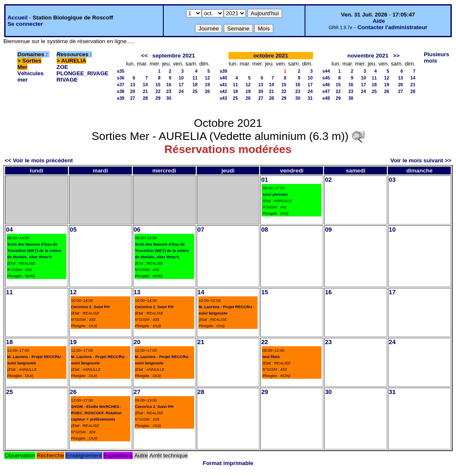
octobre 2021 (271, 56)
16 (169, 85)
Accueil (18, 18)
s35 (121, 71)
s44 (326, 71)
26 (207, 91)
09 (328, 230)
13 (133, 85)
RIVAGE (67, 80)
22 (158, 91)
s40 (223, 78)
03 (392, 180)
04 (9, 230)
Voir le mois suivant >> (421, 160)
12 (207, 78)
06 (137, 230)
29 (158, 98)
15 (158, 85)
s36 (121, 78)
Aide (379, 21)
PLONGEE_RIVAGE (83, 73)
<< (144, 56)
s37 (121, 85)
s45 (326, 78)
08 (264, 230)
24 (181, 91)
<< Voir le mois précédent (39, 160)
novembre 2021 (368, 56)
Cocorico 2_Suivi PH (90, 307)
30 (169, 98)
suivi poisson (275, 194)
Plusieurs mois (437, 57)
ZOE (62, 67)
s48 (326, 98)
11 (195, 78)
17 (181, 85)
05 (73, 230)
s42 (223, 91)
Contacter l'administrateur (392, 27)
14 (146, 85)
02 (328, 180)
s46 (326, 85)
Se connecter (25, 24)
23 (169, 91)
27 (133, 98)
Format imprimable (228, 463)
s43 (223, 98)
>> (396, 56)
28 (146, 98)
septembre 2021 (174, 56)
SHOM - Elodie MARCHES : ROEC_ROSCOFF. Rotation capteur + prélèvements (96, 413)
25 (195, 91)
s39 (121, 98)
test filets (271, 357)
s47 (326, 91)
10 (181, 78)
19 (207, 85)
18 (195, 85)
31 (310, 98)
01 (264, 180)
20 (133, 91)
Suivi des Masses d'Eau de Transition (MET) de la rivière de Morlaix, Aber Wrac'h (34, 251)
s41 (223, 85)
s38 (121, 91)
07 (201, 230)
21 (146, 91)
